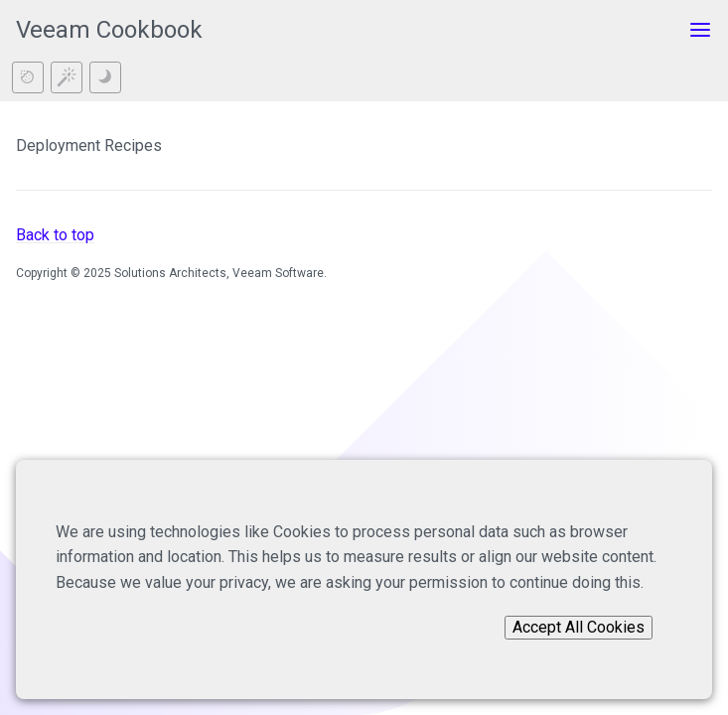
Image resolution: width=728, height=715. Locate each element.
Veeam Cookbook (109, 30)
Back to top (55, 235)
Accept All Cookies (579, 627)
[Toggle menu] (700, 30)
